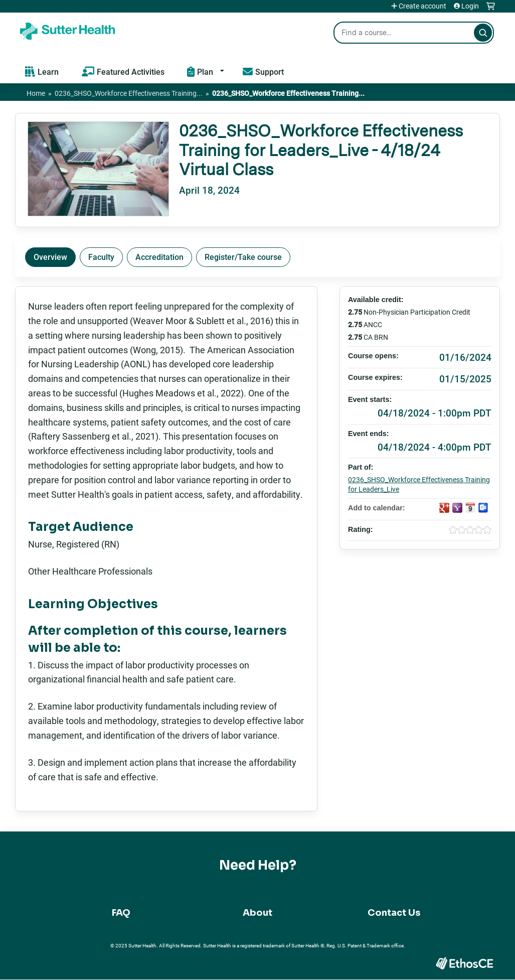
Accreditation (159, 257)
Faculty (101, 257)
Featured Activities (131, 72)
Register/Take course (243, 257)
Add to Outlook (483, 508)
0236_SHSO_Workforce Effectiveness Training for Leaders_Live (419, 484)
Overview (50, 257)
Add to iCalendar (470, 507)
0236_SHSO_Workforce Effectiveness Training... (129, 93)
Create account (422, 6)
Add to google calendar (444, 508)
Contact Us (394, 913)
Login (470, 6)
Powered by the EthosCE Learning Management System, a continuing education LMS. (464, 963)
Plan (205, 72)
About (257, 913)
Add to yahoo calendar (457, 508)
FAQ (121, 913)
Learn (48, 72)
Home (36, 93)
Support (270, 72)
